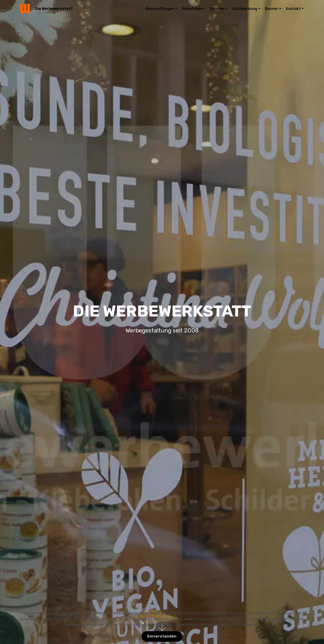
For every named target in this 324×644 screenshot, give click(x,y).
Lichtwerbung (245, 9)
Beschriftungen (160, 9)
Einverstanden (162, 636)
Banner (272, 9)
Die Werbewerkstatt (54, 9)
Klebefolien (192, 9)
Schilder (217, 9)
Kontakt (293, 9)
